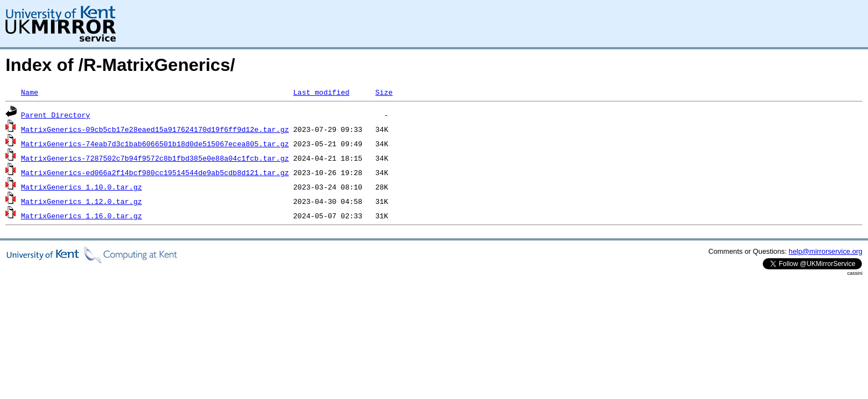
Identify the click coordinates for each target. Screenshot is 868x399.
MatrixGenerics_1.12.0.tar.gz (81, 201)
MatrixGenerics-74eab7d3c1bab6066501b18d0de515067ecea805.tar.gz (155, 144)
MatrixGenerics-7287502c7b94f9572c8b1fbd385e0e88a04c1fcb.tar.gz (155, 158)
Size (384, 92)
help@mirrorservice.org (826, 251)
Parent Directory (56, 115)
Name (30, 92)
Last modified (321, 92)
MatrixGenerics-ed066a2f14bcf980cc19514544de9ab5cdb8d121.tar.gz (155, 172)
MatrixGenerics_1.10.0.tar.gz (81, 187)
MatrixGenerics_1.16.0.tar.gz (81, 216)
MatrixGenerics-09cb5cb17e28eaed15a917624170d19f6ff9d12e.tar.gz (155, 129)
